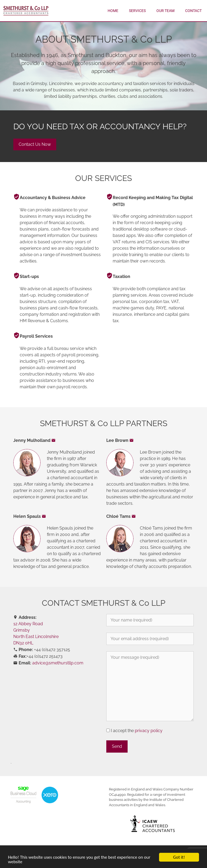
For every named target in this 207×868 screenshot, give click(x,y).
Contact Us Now (35, 144)
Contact (193, 11)
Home (113, 11)
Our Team (165, 11)
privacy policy (149, 731)
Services (137, 11)
